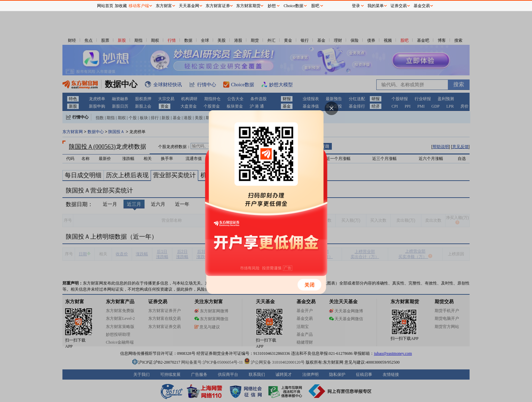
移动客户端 (139, 6)
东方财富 (164, 6)
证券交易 (399, 6)
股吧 (315, 6)
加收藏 (121, 6)
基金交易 (422, 6)
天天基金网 (189, 6)
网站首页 (105, 6)
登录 (356, 6)
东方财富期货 (248, 6)
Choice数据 (293, 6)
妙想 (272, 6)
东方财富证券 (218, 6)
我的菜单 (376, 6)
